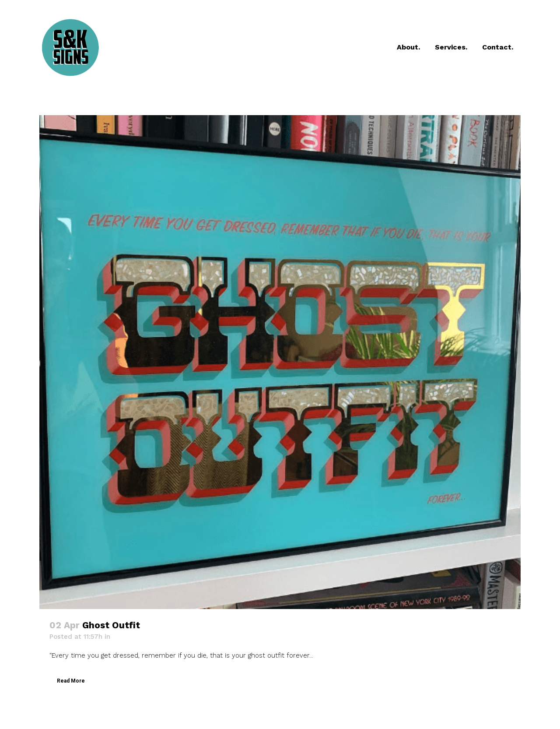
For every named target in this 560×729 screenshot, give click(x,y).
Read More (71, 681)
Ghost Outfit (111, 625)
